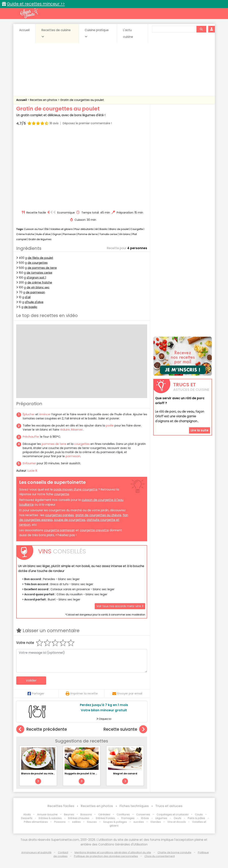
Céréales (104, 814)
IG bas (145, 818)
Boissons (86, 814)
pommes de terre (54, 444)
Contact (63, 852)
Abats (27, 814)
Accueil (24, 30)
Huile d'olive (43, 234)
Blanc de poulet (119, 229)
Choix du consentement (160, 856)
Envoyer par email (127, 693)
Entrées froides (105, 818)
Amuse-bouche (47, 814)
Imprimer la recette (82, 693)
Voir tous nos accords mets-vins (120, 606)
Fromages (128, 818)
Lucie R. (33, 471)
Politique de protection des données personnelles (106, 856)
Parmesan (69, 234)
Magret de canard (125, 773)
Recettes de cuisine (56, 33)
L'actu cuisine (128, 33)
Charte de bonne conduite (174, 852)
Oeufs (178, 818)
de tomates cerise (39, 273)
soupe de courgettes (70, 520)
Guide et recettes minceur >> (36, 4)
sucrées (139, 822)
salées (76, 822)
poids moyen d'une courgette (76, 489)
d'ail (28, 297)
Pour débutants (84, 229)
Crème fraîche (25, 234)
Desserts (27, 818)
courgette (62, 494)
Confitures (123, 814)
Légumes (161, 818)
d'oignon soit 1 (36, 278)
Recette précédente (42, 729)
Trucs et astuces (169, 806)
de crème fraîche (40, 282)
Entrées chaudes (79, 818)
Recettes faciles (61, 806)
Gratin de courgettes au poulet (82, 100)
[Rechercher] (201, 29)
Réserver (77, 430)
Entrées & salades (50, 818)
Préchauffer (31, 437)
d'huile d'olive (34, 302)
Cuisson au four (34, 229)
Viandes (156, 822)
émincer (45, 414)
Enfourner (29, 463)
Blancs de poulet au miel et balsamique (47, 773)
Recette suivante (125, 729)
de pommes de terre (42, 268)
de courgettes (38, 263)
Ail (96, 229)
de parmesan (35, 292)
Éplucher (29, 414)
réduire (65, 430)
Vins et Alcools (177, 822)
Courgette (137, 229)
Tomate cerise (108, 234)
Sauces (92, 822)
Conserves (143, 814)
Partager (36, 693)
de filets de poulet (41, 258)
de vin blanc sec (38, 287)
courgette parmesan (59, 530)
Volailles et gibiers (61, 229)
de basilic (31, 307)
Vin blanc (125, 234)
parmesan (73, 456)
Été (47, 229)
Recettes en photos (44, 100)
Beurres (69, 814)
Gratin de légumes (40, 239)
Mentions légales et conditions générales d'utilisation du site (113, 852)
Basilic (104, 229)
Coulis (199, 814)
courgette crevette (94, 530)
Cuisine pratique (97, 33)
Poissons (60, 822)
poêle (110, 425)
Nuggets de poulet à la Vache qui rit (88, 773)
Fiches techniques (134, 806)
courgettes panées (59, 515)
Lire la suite (200, 430)
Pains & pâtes (196, 818)
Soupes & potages (115, 822)
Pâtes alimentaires (36, 822)
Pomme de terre (88, 234)
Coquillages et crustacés (173, 814)
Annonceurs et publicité (36, 852)
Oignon (57, 234)
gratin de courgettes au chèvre (98, 515)
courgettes (82, 444)
